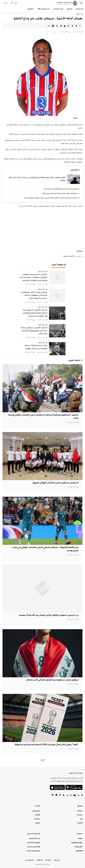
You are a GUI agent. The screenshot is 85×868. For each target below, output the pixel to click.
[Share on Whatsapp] (69, 26)
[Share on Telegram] (61, 26)
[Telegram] (67, 796)
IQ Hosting (46, 865)
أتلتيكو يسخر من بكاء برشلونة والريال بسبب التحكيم (61, 189)
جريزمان (66, 256)
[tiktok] (60, 796)
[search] (16, 3)
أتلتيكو (71, 256)
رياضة (78, 14)
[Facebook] (82, 796)
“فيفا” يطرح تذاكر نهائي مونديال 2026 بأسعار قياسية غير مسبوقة (47, 745)
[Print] (53, 26)
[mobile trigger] (80, 3)
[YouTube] (75, 796)
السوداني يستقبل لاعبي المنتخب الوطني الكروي (56, 483)
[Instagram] (71, 796)
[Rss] (64, 796)
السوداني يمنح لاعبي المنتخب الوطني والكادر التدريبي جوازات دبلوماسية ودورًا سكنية (51, 198)
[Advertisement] (42, 229)
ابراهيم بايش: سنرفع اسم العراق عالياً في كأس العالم (52, 680)
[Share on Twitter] (73, 26)
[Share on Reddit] (65, 26)
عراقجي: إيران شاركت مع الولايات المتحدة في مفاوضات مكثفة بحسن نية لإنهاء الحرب (34, 295)
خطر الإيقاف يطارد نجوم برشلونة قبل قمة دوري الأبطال (60, 194)
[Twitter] (79, 796)
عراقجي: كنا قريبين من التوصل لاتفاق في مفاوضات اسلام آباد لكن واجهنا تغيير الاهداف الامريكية (33, 278)
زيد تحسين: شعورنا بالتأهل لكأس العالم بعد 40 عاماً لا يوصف (49, 615)
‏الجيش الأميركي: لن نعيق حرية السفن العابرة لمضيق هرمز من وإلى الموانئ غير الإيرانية (35, 313)
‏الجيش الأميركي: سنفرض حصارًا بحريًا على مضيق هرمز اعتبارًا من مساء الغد (34, 331)
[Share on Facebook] (76, 26)
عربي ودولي (41, 272)
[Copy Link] (57, 26)
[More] (49, 26)
